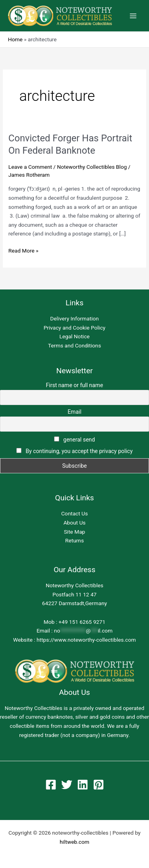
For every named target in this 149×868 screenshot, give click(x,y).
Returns (74, 540)
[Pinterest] (99, 785)
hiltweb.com (74, 842)
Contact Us (74, 513)
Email (74, 412)
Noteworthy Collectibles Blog (92, 167)
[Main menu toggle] (133, 16)
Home (15, 39)
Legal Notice (74, 336)
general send (74, 440)
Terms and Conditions (74, 345)
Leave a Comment (30, 167)
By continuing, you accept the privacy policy (79, 451)
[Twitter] (67, 785)
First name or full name (75, 385)
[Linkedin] (83, 785)
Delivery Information (74, 318)
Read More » (23, 250)
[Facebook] (51, 785)
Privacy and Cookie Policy (75, 328)
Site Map (75, 532)
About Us (75, 523)
